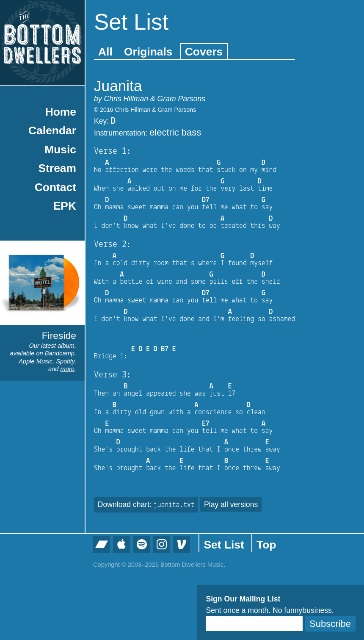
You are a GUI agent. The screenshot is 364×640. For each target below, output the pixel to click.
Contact (55, 187)
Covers (204, 52)
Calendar (52, 130)
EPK (65, 206)
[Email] (254, 624)
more (68, 369)
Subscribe (330, 624)
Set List (224, 545)
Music (60, 150)
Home (61, 112)
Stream (57, 168)
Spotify (65, 361)
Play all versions (231, 504)
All (105, 52)
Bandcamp (60, 353)
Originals (148, 52)
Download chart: (146, 504)
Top (266, 545)
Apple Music (36, 361)
